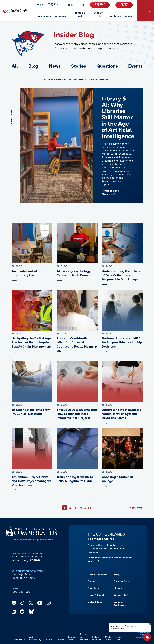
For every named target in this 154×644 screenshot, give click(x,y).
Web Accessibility (35, 638)
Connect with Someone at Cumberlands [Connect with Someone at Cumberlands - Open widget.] (124, 627)
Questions (107, 66)
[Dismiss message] (151, 623)
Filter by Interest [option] (99, 79)
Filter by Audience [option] (53, 79)
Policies (60, 640)
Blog (71, 5)
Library (118, 588)
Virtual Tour (53, 5)
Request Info (100, 5)
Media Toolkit (108, 638)
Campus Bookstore (120, 604)
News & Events (97, 595)
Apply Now (124, 5)
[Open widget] (147, 637)
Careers (92, 581)
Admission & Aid (98, 574)
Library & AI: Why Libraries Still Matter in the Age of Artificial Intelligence (118, 117)
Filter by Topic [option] (76, 79)
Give (82, 5)
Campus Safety (72, 638)
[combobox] (55, 80)
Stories (79, 66)
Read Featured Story (110, 192)
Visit (40, 5)
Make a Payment (97, 638)
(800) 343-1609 (21, 592)
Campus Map (121, 581)
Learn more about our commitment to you (110, 559)
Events (135, 66)
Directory (93, 588)
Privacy (49, 640)
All (15, 66)
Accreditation (18, 640)
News (55, 66)
